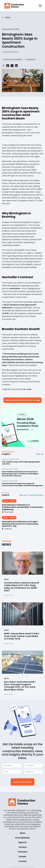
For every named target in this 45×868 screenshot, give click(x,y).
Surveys (23, 847)
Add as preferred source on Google (22, 400)
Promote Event (36, 495)
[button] (40, 6)
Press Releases (23, 838)
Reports (22, 842)
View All (39, 454)
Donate (22, 857)
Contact (22, 861)
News (23, 833)
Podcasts (23, 852)
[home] (14, 6)
